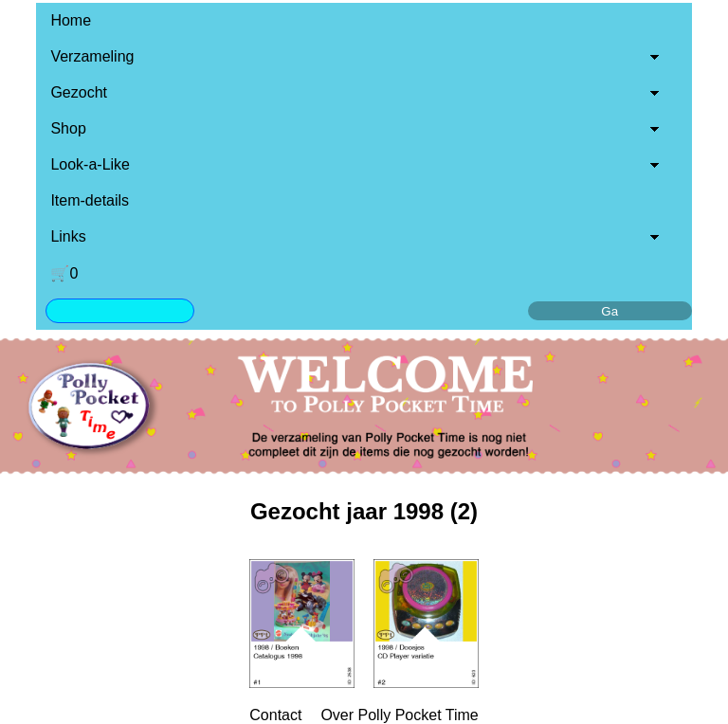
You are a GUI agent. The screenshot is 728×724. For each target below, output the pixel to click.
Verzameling (92, 56)
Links (68, 236)
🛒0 (64, 273)
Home (71, 20)
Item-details (90, 200)
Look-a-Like (90, 164)
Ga (610, 311)
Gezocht (79, 92)
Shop (68, 128)
